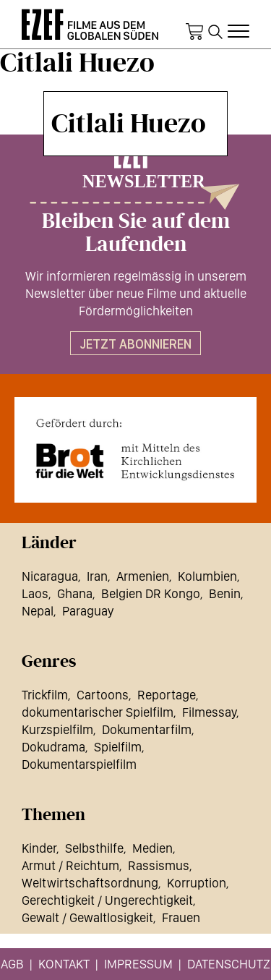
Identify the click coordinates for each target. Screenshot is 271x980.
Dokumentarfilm (147, 729)
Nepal (38, 611)
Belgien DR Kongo (151, 593)
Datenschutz (229, 964)
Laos (35, 593)
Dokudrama (53, 747)
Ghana (75, 593)
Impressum (138, 964)
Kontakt (64, 964)
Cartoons (103, 695)
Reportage (167, 695)
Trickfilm (45, 695)
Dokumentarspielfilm (79, 764)
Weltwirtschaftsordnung (90, 883)
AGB (12, 964)
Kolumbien (207, 576)
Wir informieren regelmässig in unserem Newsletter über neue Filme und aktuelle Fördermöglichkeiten (136, 293)
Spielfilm (118, 747)
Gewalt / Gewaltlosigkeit (87, 917)
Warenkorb (194, 32)
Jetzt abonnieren (135, 344)
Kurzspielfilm (57, 729)
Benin (225, 593)
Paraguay (88, 611)
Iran (97, 576)
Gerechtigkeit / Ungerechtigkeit (107, 900)
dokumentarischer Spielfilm (98, 712)
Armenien (143, 576)
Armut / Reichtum (70, 865)
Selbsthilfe (94, 848)
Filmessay (209, 712)
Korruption (197, 883)
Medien (152, 848)
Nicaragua (50, 576)
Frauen (181, 917)
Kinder (39, 848)
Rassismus (159, 865)
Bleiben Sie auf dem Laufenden (136, 233)
